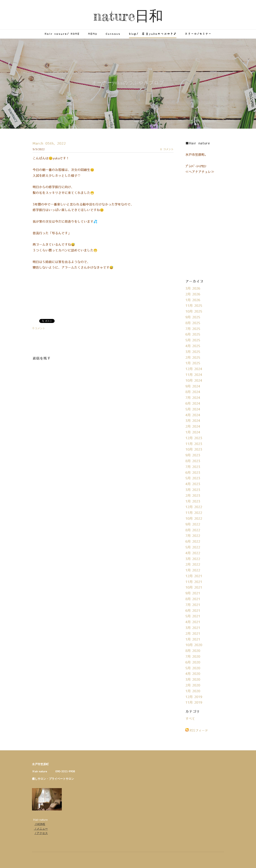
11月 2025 (194, 306)
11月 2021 (194, 582)
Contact (113, 34)
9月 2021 (193, 593)
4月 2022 (193, 553)
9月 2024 (193, 386)
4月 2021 (193, 622)
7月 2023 (193, 467)
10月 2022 (194, 519)
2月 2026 (193, 294)
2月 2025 (193, 358)
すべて (190, 719)
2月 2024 (193, 427)
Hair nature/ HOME (62, 34)
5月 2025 (193, 340)
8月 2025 (193, 323)
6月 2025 (193, 335)
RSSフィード (199, 731)
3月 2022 (193, 559)
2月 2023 (193, 496)
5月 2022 (193, 547)
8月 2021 (193, 599)
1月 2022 (193, 570)
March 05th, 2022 (49, 144)
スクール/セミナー (198, 34)
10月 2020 (194, 645)
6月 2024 (193, 404)
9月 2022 (193, 524)
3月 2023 (193, 490)
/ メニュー (41, 829)
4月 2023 (193, 484)
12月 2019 (194, 697)
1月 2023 (193, 502)
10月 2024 (194, 381)
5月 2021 (193, 616)
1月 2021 (193, 640)
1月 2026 (193, 300)
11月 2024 (194, 375)
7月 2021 (193, 605)
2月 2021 (193, 634)
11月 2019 (194, 703)
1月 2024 (193, 432)
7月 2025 (193, 329)
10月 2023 (194, 450)
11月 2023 (194, 444)
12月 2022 (194, 507)
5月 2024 (193, 409)
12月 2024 (194, 369)
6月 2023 (193, 473)
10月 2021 (194, 588)
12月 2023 (194, 438)
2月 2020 (193, 685)
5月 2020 (193, 668)
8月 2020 (193, 651)
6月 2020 (193, 662)
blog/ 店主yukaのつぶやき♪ (153, 34)
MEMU (93, 34)
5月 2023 (193, 478)
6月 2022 (193, 542)
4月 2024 (193, 415)
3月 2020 (193, 680)
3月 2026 (193, 289)
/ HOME (40, 824)
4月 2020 (193, 674)
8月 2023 (193, 461)
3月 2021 (193, 628)
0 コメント (167, 149)
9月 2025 (193, 317)
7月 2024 (193, 398)
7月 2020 (193, 657)
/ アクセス (41, 833)
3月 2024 (193, 421)
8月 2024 (193, 392)
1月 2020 (193, 691)
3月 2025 (193, 352)
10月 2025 (194, 312)
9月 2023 (193, 455)
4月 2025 (193, 346)
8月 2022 (193, 530)
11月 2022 (194, 513)
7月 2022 (193, 536)
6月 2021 (193, 611)
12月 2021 (194, 576)
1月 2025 (193, 363)
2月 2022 (193, 565)
